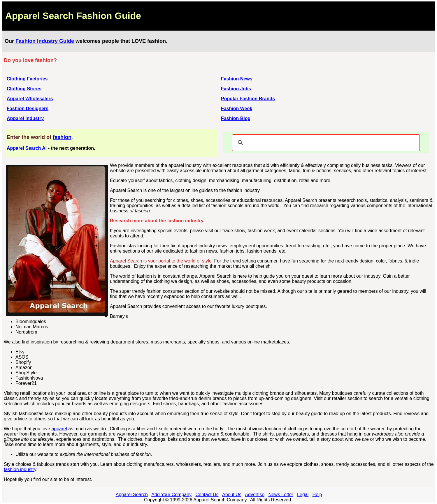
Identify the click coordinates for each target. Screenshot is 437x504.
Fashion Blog (236, 118)
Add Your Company (171, 495)
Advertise (255, 495)
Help (317, 495)
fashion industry (20, 469)
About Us (232, 495)
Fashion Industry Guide (45, 41)
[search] (325, 143)
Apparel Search (132, 495)
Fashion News (237, 79)
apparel (59, 429)
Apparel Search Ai (27, 148)
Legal (303, 495)
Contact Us (207, 495)
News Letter (281, 495)
